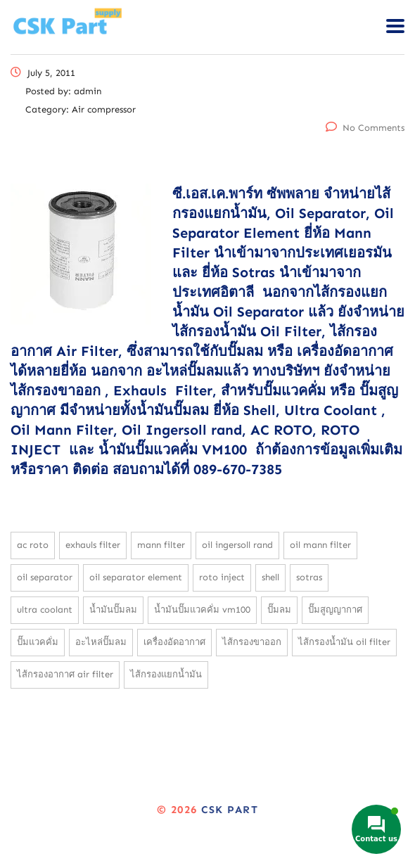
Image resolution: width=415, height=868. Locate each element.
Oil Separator (45, 577)
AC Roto (33, 545)
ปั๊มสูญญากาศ (335, 609)
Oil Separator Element (136, 577)
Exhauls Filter (93, 545)
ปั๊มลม (279, 609)
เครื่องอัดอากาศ (174, 642)
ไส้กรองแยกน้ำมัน (166, 674)
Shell (270, 577)
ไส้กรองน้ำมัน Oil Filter (344, 642)
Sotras (309, 577)
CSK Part (230, 810)
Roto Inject (222, 577)
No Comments (365, 128)
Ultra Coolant (45, 609)
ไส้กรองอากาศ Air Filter (65, 674)
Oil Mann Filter (320, 545)
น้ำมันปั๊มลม (113, 609)
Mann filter (161, 545)
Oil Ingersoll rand (237, 545)
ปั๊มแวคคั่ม (38, 642)
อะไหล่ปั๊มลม (101, 642)
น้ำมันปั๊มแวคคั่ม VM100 (202, 609)
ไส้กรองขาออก (252, 642)
